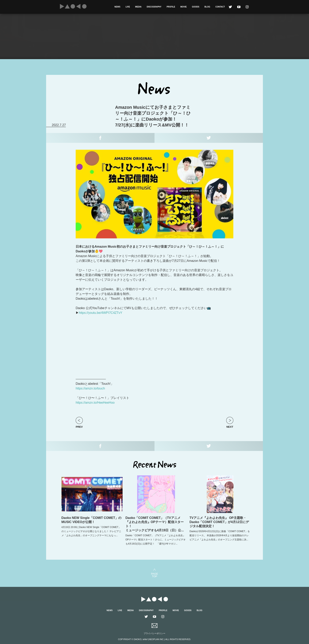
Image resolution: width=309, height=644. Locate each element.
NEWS (117, 7)
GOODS (196, 7)
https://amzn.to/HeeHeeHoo (95, 403)
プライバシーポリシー (154, 633)
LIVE (128, 7)
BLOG (207, 7)
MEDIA (138, 7)
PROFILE (171, 7)
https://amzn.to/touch (90, 388)
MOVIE (183, 7)
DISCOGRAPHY (154, 7)
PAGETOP (154, 575)
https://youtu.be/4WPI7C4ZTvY (101, 313)
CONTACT (220, 7)
